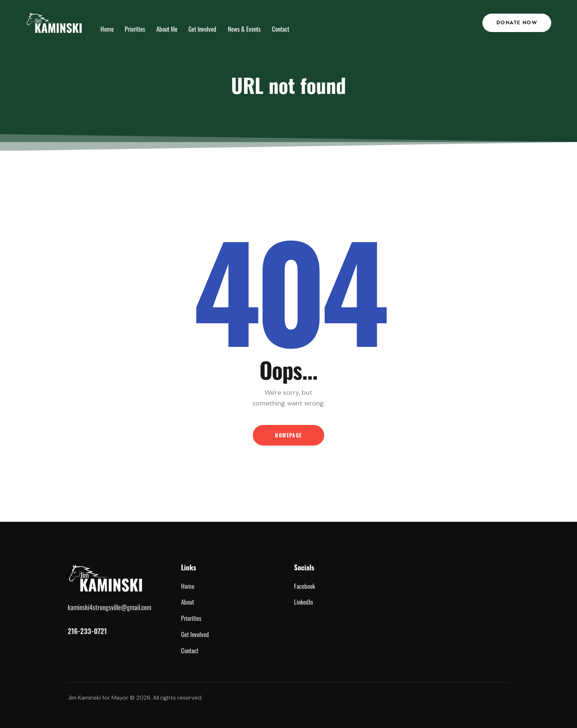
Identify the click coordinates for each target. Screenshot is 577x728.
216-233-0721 (87, 631)
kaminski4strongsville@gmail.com (109, 607)
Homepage (288, 435)
